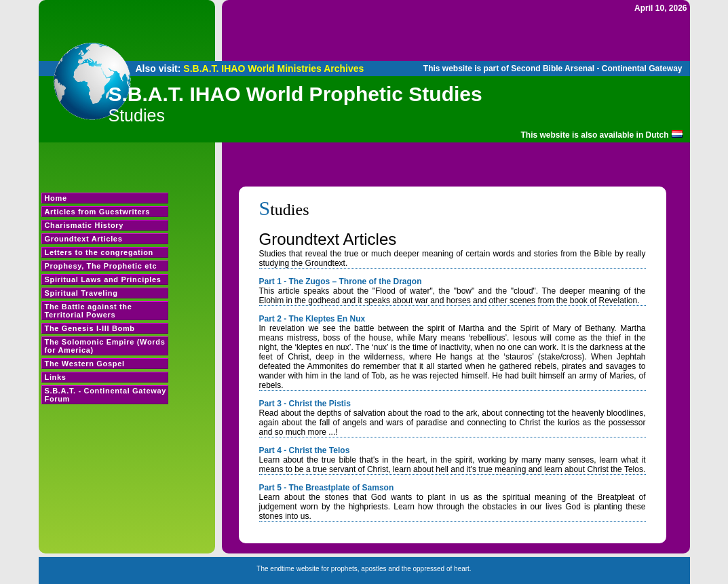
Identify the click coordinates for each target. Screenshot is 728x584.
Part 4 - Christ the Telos (305, 450)
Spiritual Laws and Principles (103, 279)
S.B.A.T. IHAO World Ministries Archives (273, 69)
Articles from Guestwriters (98, 212)
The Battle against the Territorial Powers (89, 311)
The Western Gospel (85, 364)
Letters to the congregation (99, 252)
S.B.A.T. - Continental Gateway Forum (106, 395)
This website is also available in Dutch (595, 135)
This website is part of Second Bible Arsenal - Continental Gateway (553, 69)
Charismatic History (84, 225)
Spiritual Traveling (81, 293)
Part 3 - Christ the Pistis (305, 404)
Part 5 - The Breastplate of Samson (327, 488)
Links (56, 377)
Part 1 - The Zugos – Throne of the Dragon (341, 281)
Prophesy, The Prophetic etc (101, 266)
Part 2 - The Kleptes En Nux (312, 319)
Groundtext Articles (84, 239)
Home (56, 198)
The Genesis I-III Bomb (90, 328)
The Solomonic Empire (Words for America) (105, 346)
